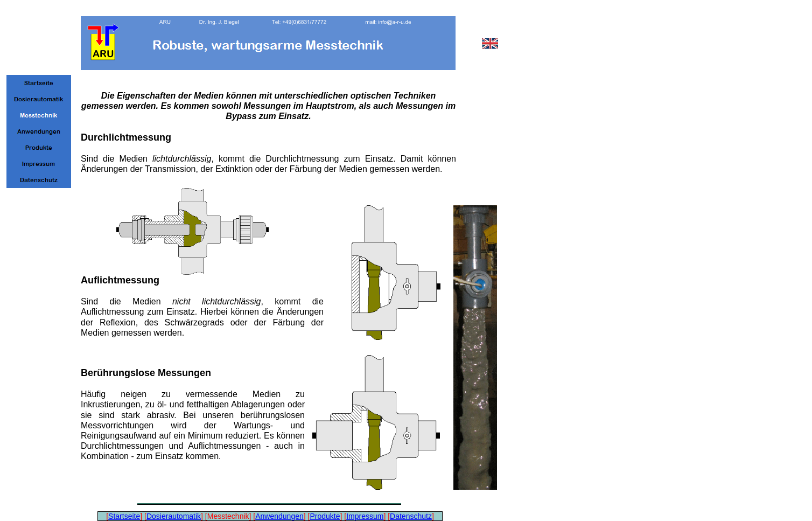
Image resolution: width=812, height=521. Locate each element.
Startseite (124, 516)
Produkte (325, 516)
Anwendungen (279, 516)
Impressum (365, 516)
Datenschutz (411, 516)
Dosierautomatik (174, 516)
